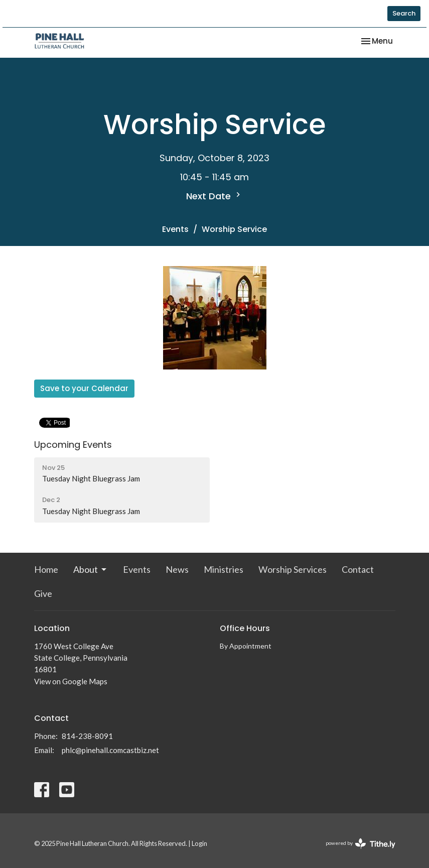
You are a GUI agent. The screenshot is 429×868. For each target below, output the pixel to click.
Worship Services (293, 569)
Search (404, 13)
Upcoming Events (73, 445)
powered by (361, 844)
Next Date (214, 196)
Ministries (224, 569)
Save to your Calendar (84, 388)
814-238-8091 (87, 736)
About (91, 569)
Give (43, 593)
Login (199, 843)
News (177, 569)
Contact (358, 569)
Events (175, 229)
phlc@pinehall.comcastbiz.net (110, 750)
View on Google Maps (71, 681)
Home (46, 569)
